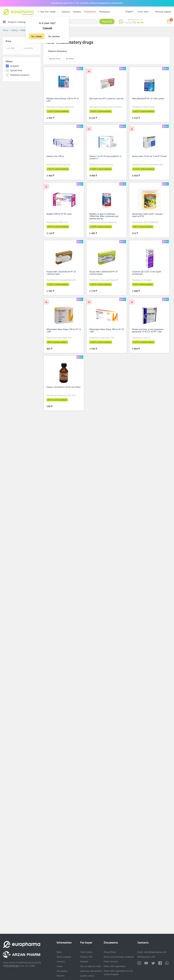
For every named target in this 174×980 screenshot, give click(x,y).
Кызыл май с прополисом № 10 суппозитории (61, 274)
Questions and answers (91, 971)
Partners (61, 976)
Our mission (62, 971)
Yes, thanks (37, 36)
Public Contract (111, 961)
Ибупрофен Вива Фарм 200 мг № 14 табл (64, 331)
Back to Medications (59, 52)
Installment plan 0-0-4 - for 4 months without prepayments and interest (87, 3)
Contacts (66, 12)
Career (60, 966)
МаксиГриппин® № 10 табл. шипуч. (148, 99)
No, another (54, 36)
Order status (143, 12)
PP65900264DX (12, 966)
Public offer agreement (115, 966)
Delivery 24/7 (86, 957)
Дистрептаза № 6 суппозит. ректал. (107, 99)
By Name (70, 60)
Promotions (90, 12)
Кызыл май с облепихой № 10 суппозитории (103, 274)
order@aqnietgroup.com (155, 952)
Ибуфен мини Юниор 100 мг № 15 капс (63, 101)
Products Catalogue (15, 22)
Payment (84, 961)
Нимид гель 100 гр (55, 157)
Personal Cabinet (163, 12)
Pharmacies (105, 12)
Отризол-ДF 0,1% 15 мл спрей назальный (146, 274)
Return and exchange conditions (119, 957)
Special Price (55, 60)
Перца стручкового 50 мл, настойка (63, 388)
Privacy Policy (110, 952)
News (59, 952)
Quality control (87, 976)
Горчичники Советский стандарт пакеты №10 (148, 216)
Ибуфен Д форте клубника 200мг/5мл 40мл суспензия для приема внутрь (104, 217)
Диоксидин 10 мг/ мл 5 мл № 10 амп (149, 157)
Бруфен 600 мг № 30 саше (59, 215)
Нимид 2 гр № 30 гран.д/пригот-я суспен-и (105, 158)
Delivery (77, 12)
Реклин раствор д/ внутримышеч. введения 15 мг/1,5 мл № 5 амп (148, 331)
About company (64, 957)
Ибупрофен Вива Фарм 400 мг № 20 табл (106, 331)
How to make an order (91, 966)
